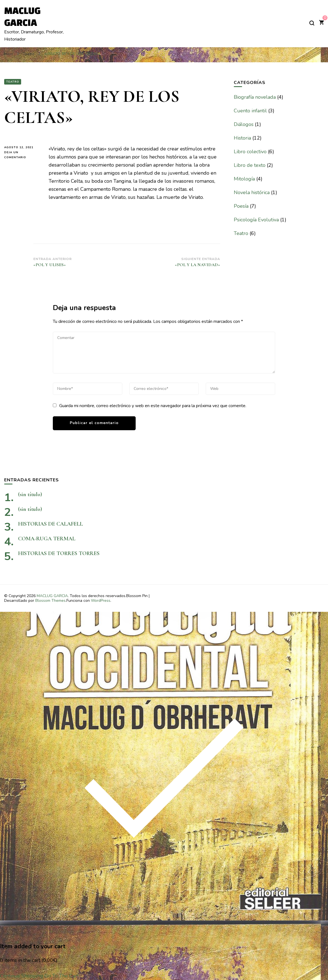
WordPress (101, 601)
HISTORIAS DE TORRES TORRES (78, 553)
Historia (242, 138)
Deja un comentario (22, 155)
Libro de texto (250, 165)
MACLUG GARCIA (52, 596)
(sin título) (30, 494)
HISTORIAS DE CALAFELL (50, 524)
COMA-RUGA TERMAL (47, 539)
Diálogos (244, 124)
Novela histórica (252, 192)
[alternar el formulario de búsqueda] (312, 23)
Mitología (244, 179)
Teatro (13, 82)
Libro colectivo (250, 152)
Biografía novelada (255, 97)
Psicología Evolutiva (256, 220)
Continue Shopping (22, 976)
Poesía (241, 206)
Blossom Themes (50, 601)
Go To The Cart (62, 976)
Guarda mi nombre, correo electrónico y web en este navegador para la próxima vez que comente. (153, 406)
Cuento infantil (250, 111)
